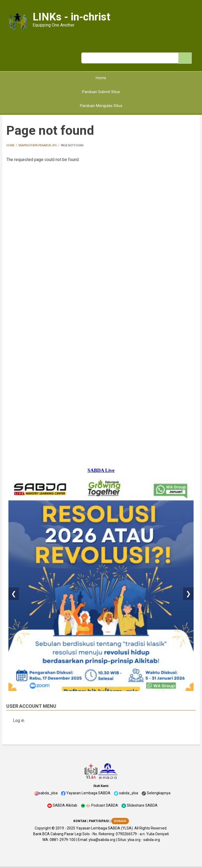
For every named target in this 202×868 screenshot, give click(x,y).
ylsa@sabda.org (102, 840)
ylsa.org (134, 840)
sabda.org (152, 840)
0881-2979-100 (63, 840)
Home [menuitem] (101, 78)
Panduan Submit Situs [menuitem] (101, 92)
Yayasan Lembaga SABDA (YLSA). (105, 828)
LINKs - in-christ (71, 17)
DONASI (120, 821)
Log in (19, 720)
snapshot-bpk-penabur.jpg (38, 145)
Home (10, 145)
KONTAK (80, 821)
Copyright (43, 828)
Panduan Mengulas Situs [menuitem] (101, 106)
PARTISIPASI (99, 821)
